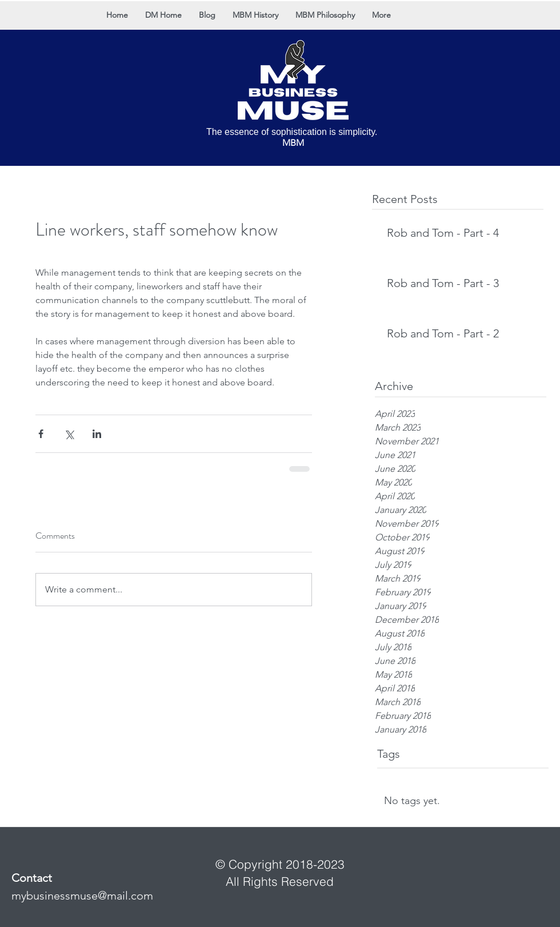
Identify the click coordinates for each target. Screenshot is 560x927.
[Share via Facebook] (41, 434)
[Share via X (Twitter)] (69, 434)
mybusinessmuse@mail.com (82, 896)
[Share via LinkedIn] (97, 434)
